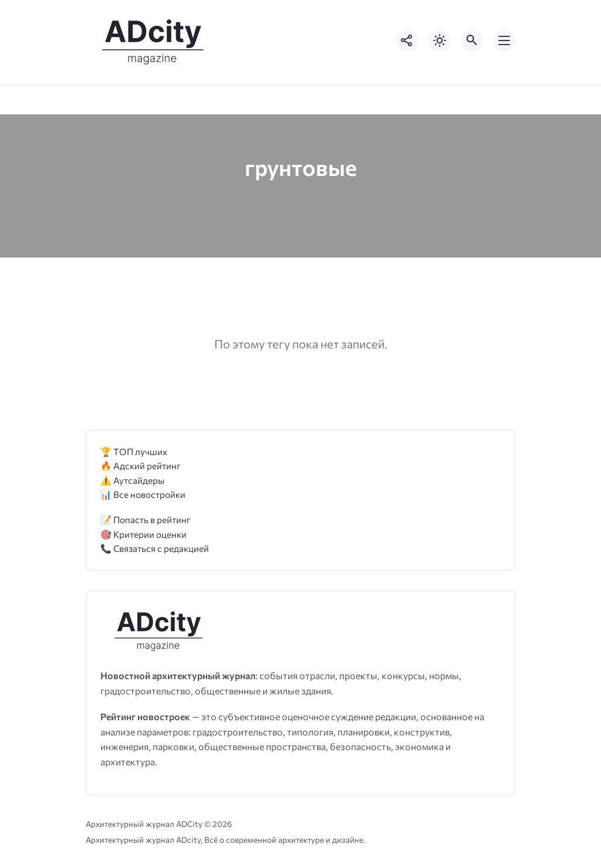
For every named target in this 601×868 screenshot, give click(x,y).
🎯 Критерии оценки (144, 534)
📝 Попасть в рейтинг (146, 519)
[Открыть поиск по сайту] (472, 40)
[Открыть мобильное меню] (504, 40)
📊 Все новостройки (143, 494)
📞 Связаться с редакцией (155, 548)
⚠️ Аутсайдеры (132, 480)
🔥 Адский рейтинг (141, 465)
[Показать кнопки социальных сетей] (407, 40)
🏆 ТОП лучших (134, 451)
